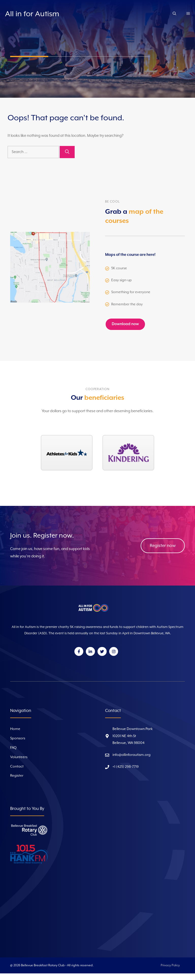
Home (15, 729)
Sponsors (18, 738)
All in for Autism (32, 14)
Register (17, 776)
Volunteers (19, 757)
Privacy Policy (170, 965)
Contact (17, 767)
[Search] (67, 152)
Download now (125, 324)
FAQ (13, 748)
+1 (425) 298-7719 (126, 767)
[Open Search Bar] (174, 14)
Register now (163, 546)
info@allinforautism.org (132, 755)
